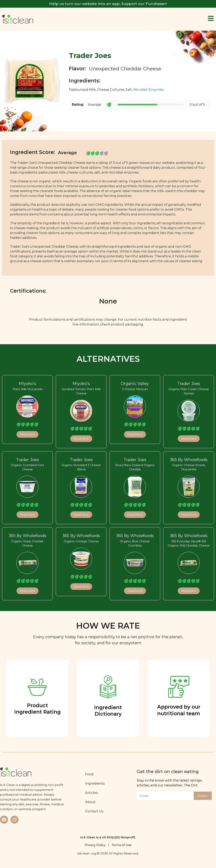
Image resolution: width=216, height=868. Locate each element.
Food (89, 774)
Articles (91, 793)
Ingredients (95, 783)
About (90, 802)
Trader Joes (189, 384)
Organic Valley (135, 384)
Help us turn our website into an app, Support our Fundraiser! (108, 4)
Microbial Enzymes (148, 90)
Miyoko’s (27, 384)
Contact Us (94, 811)
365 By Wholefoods (189, 460)
